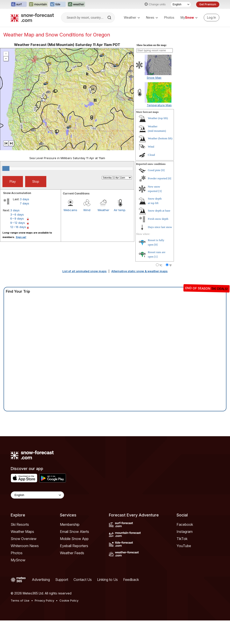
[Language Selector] (181, 4)
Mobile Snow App (74, 539)
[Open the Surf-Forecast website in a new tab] (19, 4)
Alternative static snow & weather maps (139, 271)
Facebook (185, 524)
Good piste (154, 170)
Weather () (158, 118)
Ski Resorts (20, 524)
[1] (156, 257)
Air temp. (120, 210)
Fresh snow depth (158, 219)
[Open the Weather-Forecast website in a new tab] (76, 4)
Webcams (70, 210)
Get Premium (208, 4)
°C (161, 265)
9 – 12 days (18, 223)
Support (62, 580)
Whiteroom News (25, 546)
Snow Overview (24, 539)
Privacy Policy (44, 600)
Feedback (131, 580)
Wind (87, 210)
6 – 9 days (17, 218)
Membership (70, 524)
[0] (163, 170)
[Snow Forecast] (32, 18)
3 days (24, 199)
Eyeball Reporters (74, 546)
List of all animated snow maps (84, 271)
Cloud (151, 155)
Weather (132, 17)
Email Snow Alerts (74, 532)
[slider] (6, 168)
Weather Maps (22, 532)
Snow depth (159, 211)
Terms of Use (20, 600)
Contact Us (83, 580)
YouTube (184, 546)
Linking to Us (107, 580)
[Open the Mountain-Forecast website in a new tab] (38, 4)
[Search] (110, 18)
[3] (160, 191)
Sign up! (21, 237)
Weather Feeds (72, 553)
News (152, 17)
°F (170, 265)
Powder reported (157, 178)
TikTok (182, 539)
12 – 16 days (18, 227)
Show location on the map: (152, 45)
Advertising (41, 580)
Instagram (185, 532)
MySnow (18, 560)
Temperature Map (159, 105)
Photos (169, 17)
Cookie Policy (69, 600)
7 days (24, 203)
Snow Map (154, 78)
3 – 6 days (17, 214)
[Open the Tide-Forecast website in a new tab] (58, 4)
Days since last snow (160, 227)
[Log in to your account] (212, 18)
